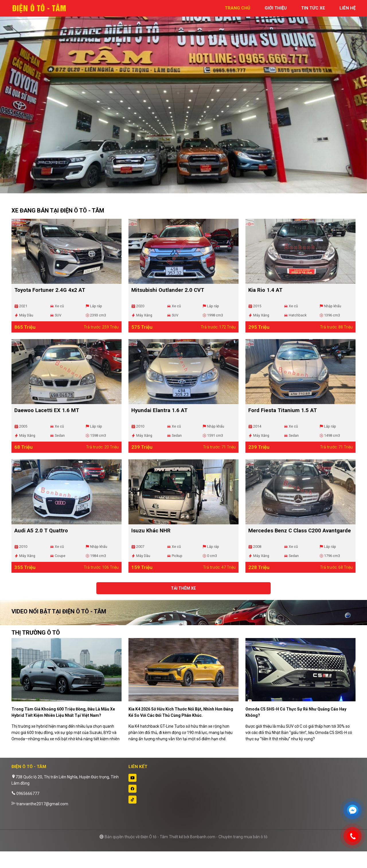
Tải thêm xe (184, 608)
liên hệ (348, 8)
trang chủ (238, 8)
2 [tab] (186, 190)
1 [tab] (181, 190)
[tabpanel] (183, 100)
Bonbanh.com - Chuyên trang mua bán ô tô (229, 853)
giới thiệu (276, 8)
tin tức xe (313, 8)
